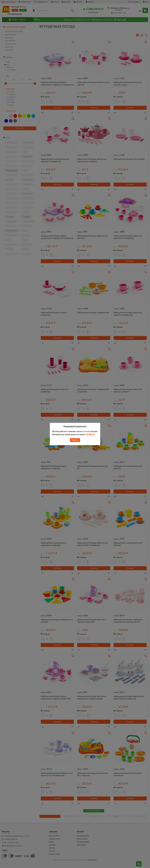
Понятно (75, 440)
